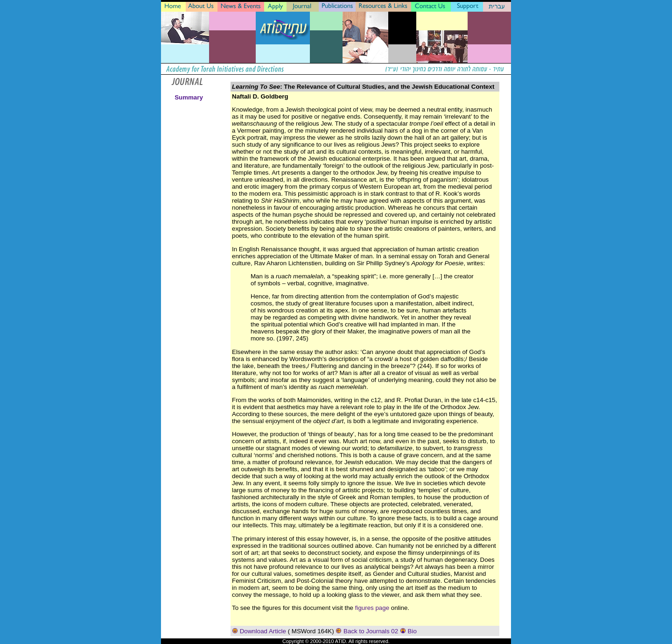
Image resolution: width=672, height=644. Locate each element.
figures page (372, 608)
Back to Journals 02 (367, 631)
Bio (408, 631)
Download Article (260, 631)
